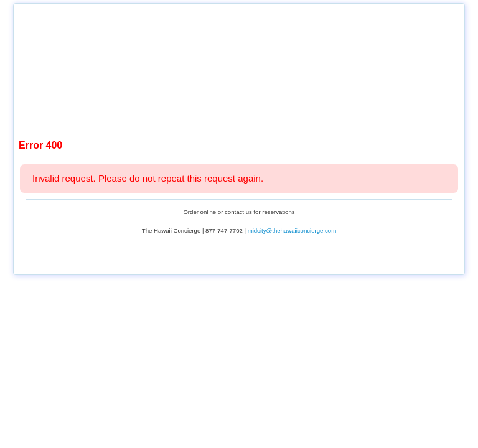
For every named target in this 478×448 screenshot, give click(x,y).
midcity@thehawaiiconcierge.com (292, 231)
